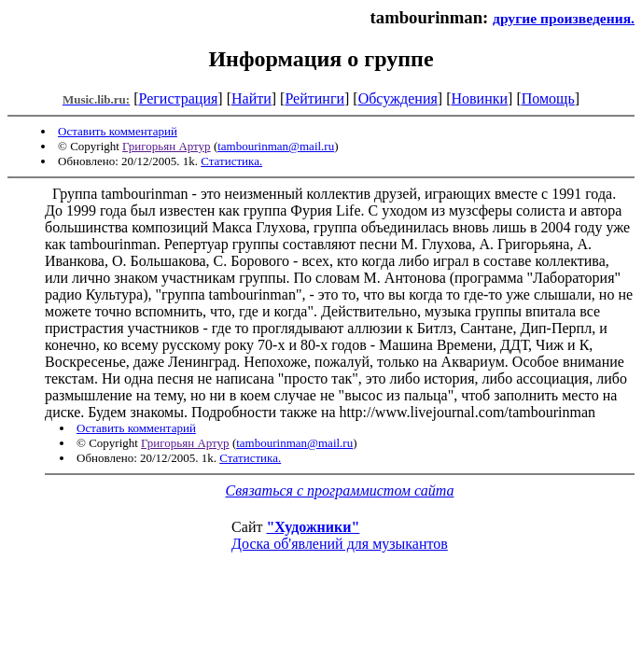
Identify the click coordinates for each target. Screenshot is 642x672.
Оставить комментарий (118, 131)
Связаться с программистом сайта (340, 490)
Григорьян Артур (167, 146)
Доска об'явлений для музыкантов (340, 544)
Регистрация (179, 98)
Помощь (548, 98)
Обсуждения (398, 98)
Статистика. (231, 161)
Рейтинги (314, 98)
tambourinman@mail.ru (276, 146)
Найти (251, 98)
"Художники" (313, 527)
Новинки (479, 98)
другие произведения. (564, 18)
